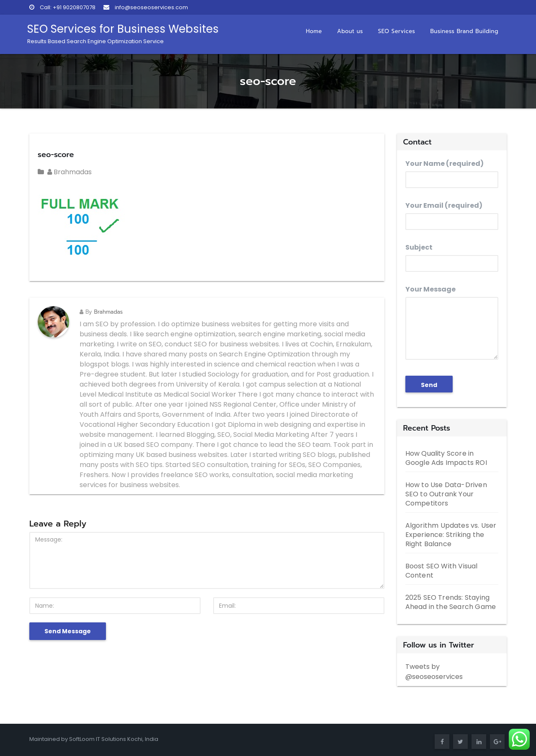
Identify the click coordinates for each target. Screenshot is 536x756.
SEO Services (397, 31)
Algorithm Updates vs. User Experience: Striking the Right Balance (451, 535)
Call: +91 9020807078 (62, 7)
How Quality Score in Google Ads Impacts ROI (446, 458)
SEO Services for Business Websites (123, 33)
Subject (452, 257)
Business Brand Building (464, 31)
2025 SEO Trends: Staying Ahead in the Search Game (451, 602)
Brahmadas (70, 172)
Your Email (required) (452, 215)
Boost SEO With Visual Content (442, 571)
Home (314, 31)
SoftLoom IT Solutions (98, 739)
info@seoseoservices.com (146, 7)
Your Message (452, 322)
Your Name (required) (452, 173)
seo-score (56, 155)
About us (350, 31)
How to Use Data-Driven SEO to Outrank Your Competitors (446, 494)
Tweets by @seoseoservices (434, 672)
